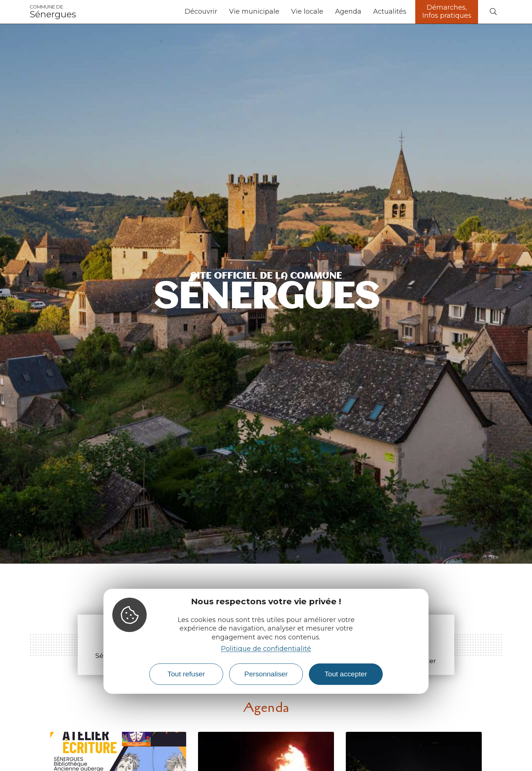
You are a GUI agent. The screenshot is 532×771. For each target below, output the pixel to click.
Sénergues (53, 12)
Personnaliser (266, 674)
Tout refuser (186, 674)
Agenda (348, 11)
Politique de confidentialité (266, 649)
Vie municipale (254, 11)
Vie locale (307, 11)
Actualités (390, 11)
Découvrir (201, 11)
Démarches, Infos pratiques (447, 11)
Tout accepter (346, 674)
